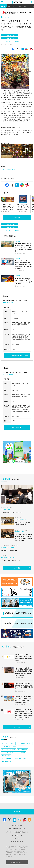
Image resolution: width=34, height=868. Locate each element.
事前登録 (17, 41)
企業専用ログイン (17, 862)
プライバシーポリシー (17, 841)
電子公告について (17, 835)
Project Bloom (6, 756)
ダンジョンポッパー (7, 41)
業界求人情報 (23, 6)
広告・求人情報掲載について (17, 829)
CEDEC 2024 (22, 746)
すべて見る (17, 218)
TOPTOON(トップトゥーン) (9, 746)
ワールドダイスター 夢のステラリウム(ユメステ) (14, 759)
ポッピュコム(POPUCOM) (9, 750)
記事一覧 (3, 6)
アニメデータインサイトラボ (24, 743)
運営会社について (17, 826)
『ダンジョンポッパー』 (8, 169)
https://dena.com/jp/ (9, 303)
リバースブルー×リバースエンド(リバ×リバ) (14, 753)
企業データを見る (17, 356)
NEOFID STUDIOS (7, 762)
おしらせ (17, 838)
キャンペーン (6, 17)
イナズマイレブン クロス (8, 743)
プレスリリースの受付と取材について (17, 832)
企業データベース (12, 6)
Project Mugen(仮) (22, 750)
